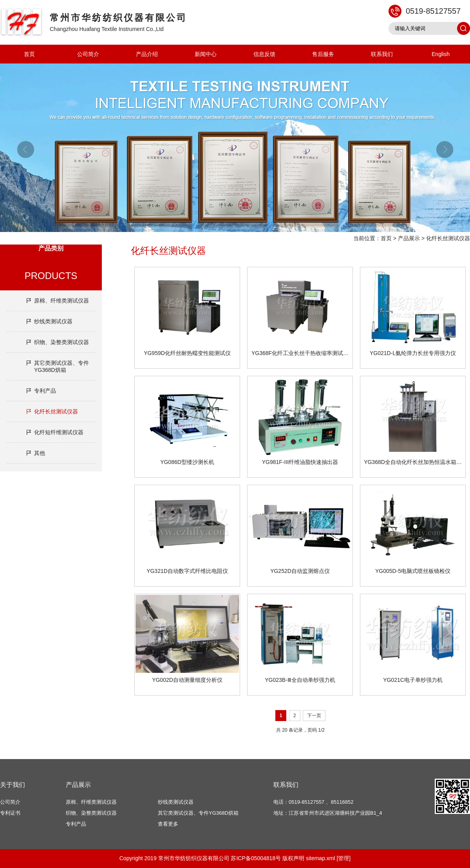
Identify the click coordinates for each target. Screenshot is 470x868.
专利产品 (45, 391)
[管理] (343, 858)
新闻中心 (206, 54)
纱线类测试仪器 (53, 321)
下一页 (314, 716)
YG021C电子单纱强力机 (413, 680)
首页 (29, 54)
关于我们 (13, 785)
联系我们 (382, 54)
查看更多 (168, 824)
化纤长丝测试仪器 (448, 238)
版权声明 (293, 858)
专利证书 (10, 813)
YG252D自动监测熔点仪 (300, 571)
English (441, 54)
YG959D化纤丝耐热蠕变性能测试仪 (187, 353)
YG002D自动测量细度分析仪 (187, 680)
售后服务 (323, 54)
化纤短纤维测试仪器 (59, 432)
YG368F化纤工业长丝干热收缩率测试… (300, 353)
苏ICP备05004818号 (256, 858)
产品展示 (409, 238)
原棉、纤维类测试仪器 (61, 301)
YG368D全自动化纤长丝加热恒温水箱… (413, 462)
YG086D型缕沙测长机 (187, 462)
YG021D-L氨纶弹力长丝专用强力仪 (413, 353)
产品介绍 (147, 54)
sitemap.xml (321, 858)
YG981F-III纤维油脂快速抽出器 (300, 462)
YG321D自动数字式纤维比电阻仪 (187, 571)
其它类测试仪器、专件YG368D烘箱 (61, 366)
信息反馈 (264, 54)
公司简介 (88, 54)
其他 (40, 453)
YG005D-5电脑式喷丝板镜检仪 (413, 571)
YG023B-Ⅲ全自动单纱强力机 (300, 680)
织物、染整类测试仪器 (61, 342)
